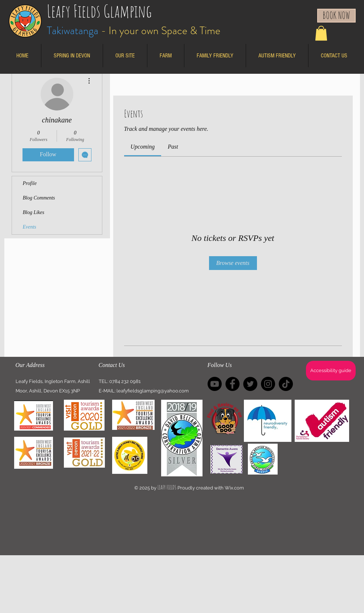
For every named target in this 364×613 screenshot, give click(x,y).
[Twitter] (250, 384)
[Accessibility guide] (331, 371)
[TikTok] (286, 384)
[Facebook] (232, 384)
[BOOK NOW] (336, 16)
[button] (321, 33)
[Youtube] (215, 384)
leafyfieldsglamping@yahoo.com (153, 391)
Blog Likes (34, 212)
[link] (143, 147)
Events (30, 227)
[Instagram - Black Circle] (268, 384)
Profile (30, 183)
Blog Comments (39, 198)
